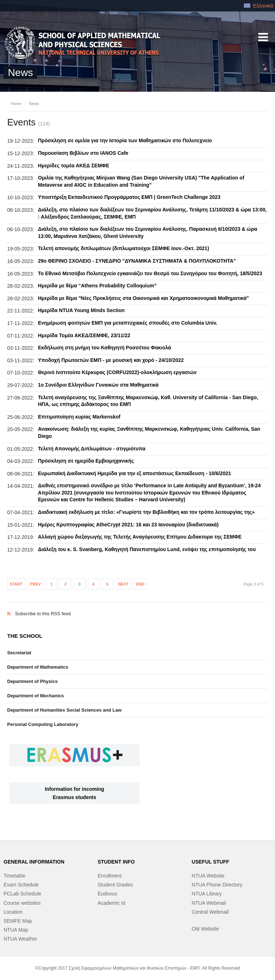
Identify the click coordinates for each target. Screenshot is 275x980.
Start (16, 584)
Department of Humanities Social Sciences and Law (64, 710)
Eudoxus (107, 894)
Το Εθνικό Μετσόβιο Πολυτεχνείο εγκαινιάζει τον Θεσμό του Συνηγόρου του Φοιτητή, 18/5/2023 (150, 273)
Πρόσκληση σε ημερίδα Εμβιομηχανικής (86, 461)
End (140, 584)
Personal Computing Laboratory (43, 724)
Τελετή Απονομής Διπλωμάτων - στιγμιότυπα (92, 449)
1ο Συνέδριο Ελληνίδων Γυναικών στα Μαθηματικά (98, 385)
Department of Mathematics (38, 667)
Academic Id (112, 903)
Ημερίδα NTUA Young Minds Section (81, 310)
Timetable (15, 876)
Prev (35, 584)
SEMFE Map (18, 921)
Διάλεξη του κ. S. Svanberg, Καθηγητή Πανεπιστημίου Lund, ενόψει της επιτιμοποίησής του (147, 549)
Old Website (205, 929)
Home (16, 104)
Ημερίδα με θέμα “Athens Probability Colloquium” (97, 286)
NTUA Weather (20, 939)
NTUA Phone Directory (217, 885)
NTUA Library (207, 894)
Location (13, 912)
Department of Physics (32, 681)
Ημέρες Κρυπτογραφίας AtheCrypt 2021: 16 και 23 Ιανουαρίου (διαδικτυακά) (128, 525)
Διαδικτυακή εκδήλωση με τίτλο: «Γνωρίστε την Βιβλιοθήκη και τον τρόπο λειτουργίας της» (146, 512)
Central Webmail (210, 912)
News (34, 104)
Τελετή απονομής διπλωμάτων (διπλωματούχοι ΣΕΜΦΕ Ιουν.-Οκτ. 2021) (124, 248)
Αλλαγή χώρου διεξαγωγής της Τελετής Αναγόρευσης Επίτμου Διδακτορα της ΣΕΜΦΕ (140, 537)
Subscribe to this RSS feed (137, 606)
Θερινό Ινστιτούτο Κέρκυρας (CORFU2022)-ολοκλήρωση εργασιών (117, 372)
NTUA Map (16, 930)
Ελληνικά (259, 6)
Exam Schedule (21, 885)
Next (123, 584)
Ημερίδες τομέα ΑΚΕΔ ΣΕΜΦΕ (74, 166)
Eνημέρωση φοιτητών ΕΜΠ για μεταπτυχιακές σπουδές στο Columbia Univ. (128, 323)
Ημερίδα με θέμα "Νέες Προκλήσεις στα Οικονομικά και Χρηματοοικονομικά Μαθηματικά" (143, 298)
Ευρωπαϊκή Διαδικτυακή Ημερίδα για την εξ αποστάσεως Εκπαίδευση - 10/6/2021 (134, 473)
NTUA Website (208, 876)
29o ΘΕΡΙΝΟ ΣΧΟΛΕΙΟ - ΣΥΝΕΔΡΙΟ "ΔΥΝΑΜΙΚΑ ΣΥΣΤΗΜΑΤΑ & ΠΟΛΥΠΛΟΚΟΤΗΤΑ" (137, 261)
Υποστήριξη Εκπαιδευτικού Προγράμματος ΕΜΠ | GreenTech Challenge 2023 (129, 197)
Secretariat (19, 653)
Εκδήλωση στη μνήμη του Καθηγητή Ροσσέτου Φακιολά (105, 348)
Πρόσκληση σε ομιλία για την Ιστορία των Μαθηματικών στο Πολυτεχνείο (125, 140)
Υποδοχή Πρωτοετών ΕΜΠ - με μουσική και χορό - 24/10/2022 (111, 360)
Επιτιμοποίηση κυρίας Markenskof (79, 417)
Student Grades (115, 885)
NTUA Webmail (209, 903)
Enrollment (110, 876)
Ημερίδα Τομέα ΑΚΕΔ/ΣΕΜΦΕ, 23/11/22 (84, 335)
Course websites (22, 903)
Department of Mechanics (35, 696)
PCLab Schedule (22, 894)
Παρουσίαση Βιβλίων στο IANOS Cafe (83, 153)
